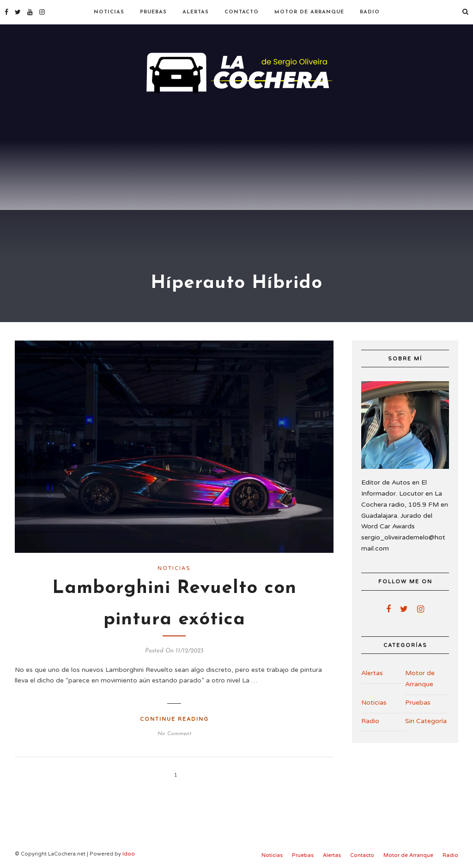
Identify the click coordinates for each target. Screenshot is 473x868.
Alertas (196, 12)
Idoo (129, 854)
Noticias (109, 12)
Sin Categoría (426, 721)
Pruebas (153, 12)
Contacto (242, 12)
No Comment (174, 734)
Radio (370, 12)
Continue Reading (174, 719)
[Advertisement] (236, 166)
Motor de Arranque (309, 12)
